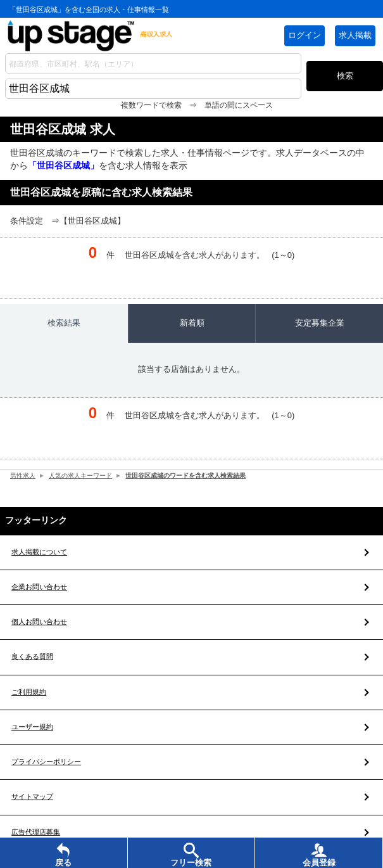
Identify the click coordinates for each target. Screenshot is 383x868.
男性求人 (24, 475)
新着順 (192, 323)
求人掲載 (355, 35)
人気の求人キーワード (86, 475)
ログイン (305, 35)
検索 (345, 76)
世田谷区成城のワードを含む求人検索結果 (200, 475)
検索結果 (64, 323)
